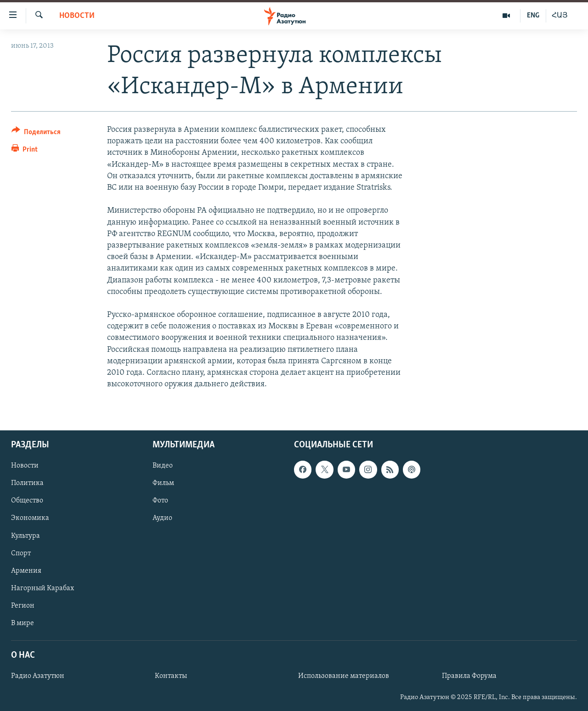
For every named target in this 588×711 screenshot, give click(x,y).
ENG (533, 16)
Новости (77, 16)
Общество (27, 501)
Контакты (171, 677)
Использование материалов (344, 677)
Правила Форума (469, 677)
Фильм (163, 484)
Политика (27, 484)
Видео (163, 466)
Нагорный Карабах (42, 588)
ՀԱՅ (560, 16)
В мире (23, 623)
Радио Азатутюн (38, 677)
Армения (26, 571)
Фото (160, 501)
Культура (25, 536)
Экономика (30, 519)
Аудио (162, 519)
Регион (23, 606)
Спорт (21, 553)
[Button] (36, 133)
